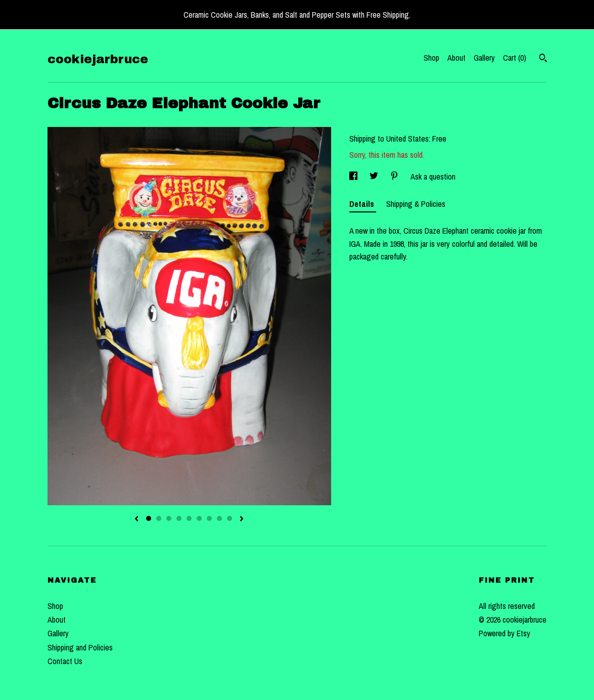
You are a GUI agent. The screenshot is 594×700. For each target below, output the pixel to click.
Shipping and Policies (80, 647)
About (456, 58)
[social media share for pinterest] (395, 177)
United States (407, 139)
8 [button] (219, 518)
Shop (431, 58)
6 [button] (199, 518)
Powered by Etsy (505, 633)
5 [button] (189, 518)
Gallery (484, 58)
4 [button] (179, 518)
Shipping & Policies (416, 204)
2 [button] (159, 518)
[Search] (543, 59)
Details (363, 204)
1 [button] (149, 518)
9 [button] (230, 518)
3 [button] (169, 518)
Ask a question (433, 177)
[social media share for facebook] (354, 177)
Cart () (515, 58)
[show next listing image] (242, 519)
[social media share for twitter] (375, 177)
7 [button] (209, 518)
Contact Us (65, 661)
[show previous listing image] (136, 519)
